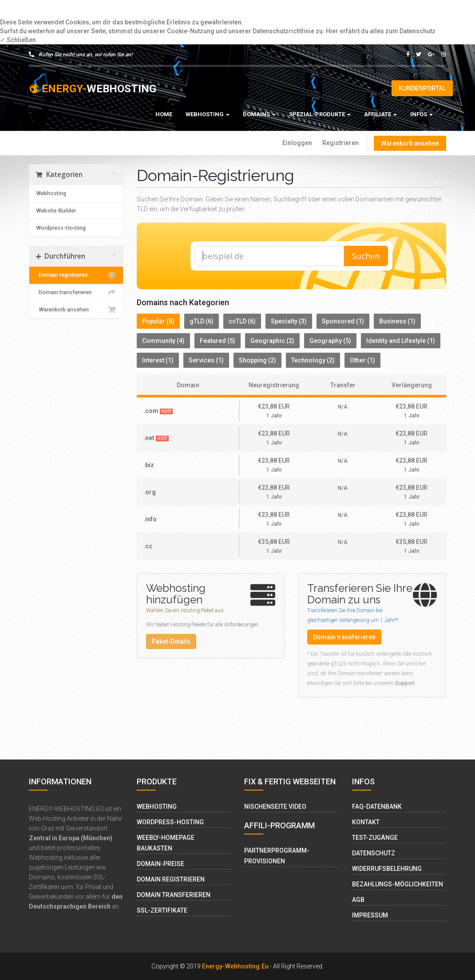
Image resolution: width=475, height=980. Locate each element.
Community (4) (163, 341)
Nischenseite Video (275, 807)
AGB (358, 900)
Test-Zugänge (375, 838)
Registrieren (340, 143)
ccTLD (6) (242, 321)
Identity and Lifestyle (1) (401, 341)
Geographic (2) (272, 341)
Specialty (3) (289, 321)
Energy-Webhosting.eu (235, 966)
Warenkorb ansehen (410, 143)
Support (405, 683)
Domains (259, 114)
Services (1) (206, 360)
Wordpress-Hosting (61, 228)
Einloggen (297, 143)
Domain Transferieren (174, 895)
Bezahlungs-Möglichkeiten (398, 884)
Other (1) (362, 360)
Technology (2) (313, 360)
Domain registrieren (76, 275)
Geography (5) (330, 341)
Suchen (366, 256)
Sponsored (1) (343, 321)
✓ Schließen (18, 40)
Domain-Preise (160, 864)
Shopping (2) (257, 360)
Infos (422, 114)
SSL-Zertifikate (162, 910)
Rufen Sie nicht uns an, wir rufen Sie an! (81, 55)
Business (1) (397, 321)
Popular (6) (158, 321)
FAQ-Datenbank (377, 807)
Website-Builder (56, 211)
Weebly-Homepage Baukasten (166, 843)
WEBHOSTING (93, 89)
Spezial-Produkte (320, 114)
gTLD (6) (202, 321)
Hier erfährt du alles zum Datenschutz (381, 31)
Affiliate (380, 114)
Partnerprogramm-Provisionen (277, 856)
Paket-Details (171, 642)
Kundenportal (422, 88)
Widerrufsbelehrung (387, 869)
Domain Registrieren (171, 879)
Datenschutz (374, 853)
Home (164, 114)
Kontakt (366, 822)
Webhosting (208, 114)
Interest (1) (158, 360)
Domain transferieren (76, 292)
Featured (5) (218, 341)
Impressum (370, 915)
